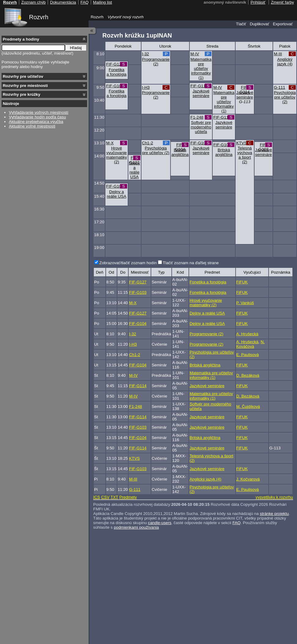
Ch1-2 (148, 143)
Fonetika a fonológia (117, 72)
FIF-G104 (180, 147)
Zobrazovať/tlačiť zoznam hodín (128, 263)
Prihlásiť (258, 2)
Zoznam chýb (33, 2)
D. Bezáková (248, 375)
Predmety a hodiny (21, 39)
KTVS (242, 143)
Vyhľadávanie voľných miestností (39, 112)
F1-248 (197, 117)
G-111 (279, 87)
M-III (278, 54)
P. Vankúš (245, 303)
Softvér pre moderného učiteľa (201, 127)
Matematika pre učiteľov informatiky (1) (201, 68)
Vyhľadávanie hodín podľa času (37, 117)
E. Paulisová (248, 355)
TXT (114, 497)
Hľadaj (76, 48)
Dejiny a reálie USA (135, 170)
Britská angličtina (180, 152)
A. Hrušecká (247, 334)
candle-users (159, 523)
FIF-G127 (115, 64)
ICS (97, 497)
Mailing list (102, 2)
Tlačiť (241, 24)
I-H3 (146, 87)
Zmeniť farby (282, 2)
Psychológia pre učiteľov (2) (285, 97)
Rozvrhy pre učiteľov (23, 76)
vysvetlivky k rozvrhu (274, 497)
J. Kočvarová (248, 479)
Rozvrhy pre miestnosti (25, 86)
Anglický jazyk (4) (285, 62)
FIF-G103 (115, 86)
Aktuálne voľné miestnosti (32, 126)
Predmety (128, 497)
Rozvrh (39, 17)
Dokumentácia (63, 2)
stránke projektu (274, 514)
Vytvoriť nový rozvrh (126, 17)
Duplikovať (259, 24)
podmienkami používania (136, 527)
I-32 (146, 54)
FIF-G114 (199, 86)
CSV (105, 497)
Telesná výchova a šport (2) (245, 155)
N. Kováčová (250, 344)
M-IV (195, 54)
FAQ (237, 523)
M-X (110, 143)
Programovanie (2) (156, 62)
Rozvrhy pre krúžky (22, 94)
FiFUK (242, 282)
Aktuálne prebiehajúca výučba (36, 122)
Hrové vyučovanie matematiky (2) (116, 155)
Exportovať (283, 24)
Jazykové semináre (201, 93)
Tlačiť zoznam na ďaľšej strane (191, 263)
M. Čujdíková (248, 407)
